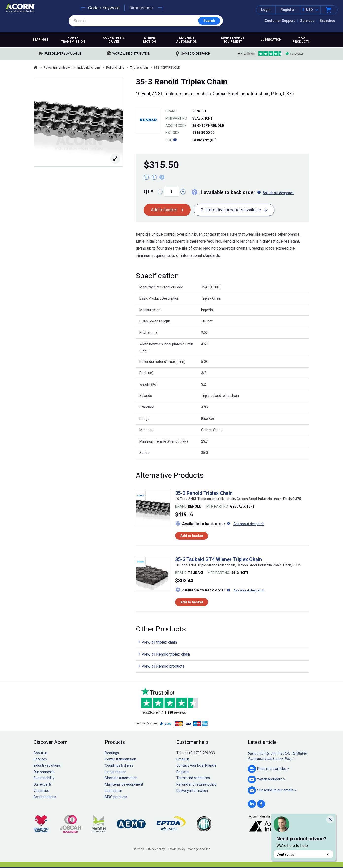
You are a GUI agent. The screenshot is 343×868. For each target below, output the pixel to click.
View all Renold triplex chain (166, 654)
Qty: (149, 192)
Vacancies (42, 791)
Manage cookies (199, 849)
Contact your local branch (196, 765)
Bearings (40, 40)
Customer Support (280, 21)
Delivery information (192, 791)
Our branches (44, 772)
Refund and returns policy (196, 784)
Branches (327, 21)
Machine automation (187, 40)
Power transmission (73, 40)
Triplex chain (139, 67)
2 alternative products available (231, 210)
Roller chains (115, 67)
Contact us (303, 854)
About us (41, 753)
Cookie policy (176, 849)
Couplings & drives (114, 40)
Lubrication (271, 40)
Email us (183, 759)
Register (288, 10)
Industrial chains (89, 67)
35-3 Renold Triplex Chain (204, 493)
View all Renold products (163, 666)
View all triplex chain (159, 642)
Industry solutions (47, 765)
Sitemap (138, 849)
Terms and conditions (193, 778)
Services (307, 21)
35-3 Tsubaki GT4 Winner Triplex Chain (219, 559)
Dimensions (141, 8)
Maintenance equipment (233, 40)
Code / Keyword (104, 8)
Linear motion (150, 40)
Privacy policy (156, 849)
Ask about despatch (278, 193)
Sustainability (44, 778)
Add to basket (164, 210)
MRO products (301, 40)
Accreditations (45, 797)
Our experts (43, 784)
